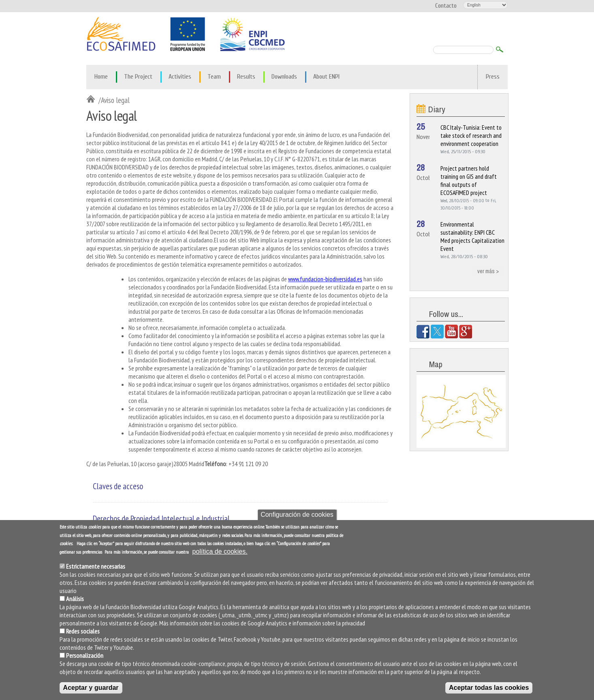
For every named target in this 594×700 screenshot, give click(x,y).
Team (214, 77)
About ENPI (326, 77)
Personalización (85, 656)
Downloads (284, 77)
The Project (138, 77)
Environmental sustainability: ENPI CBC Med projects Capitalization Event (472, 236)
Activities (180, 77)
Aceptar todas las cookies (489, 688)
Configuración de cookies (297, 515)
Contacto (446, 6)
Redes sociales (83, 632)
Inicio (92, 100)
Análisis (75, 599)
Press (493, 77)
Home (101, 77)
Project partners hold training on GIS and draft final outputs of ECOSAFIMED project (469, 180)
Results (246, 77)
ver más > (488, 271)
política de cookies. (220, 552)
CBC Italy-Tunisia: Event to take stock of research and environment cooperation (471, 135)
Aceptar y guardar (91, 688)
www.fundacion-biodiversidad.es (325, 279)
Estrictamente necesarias (96, 567)
